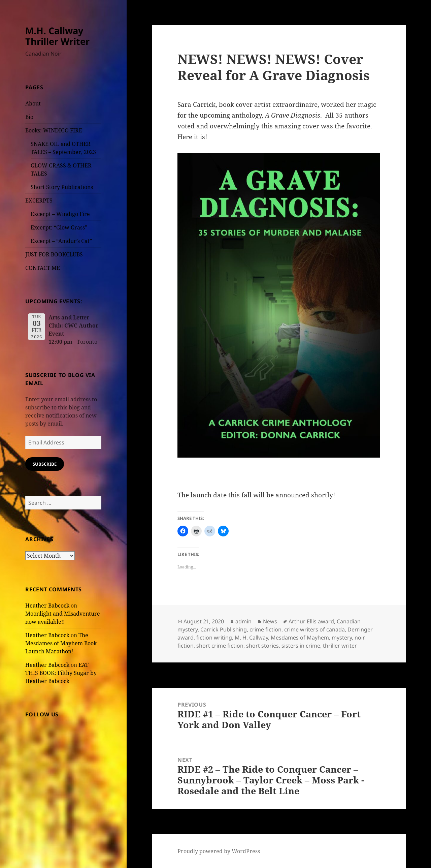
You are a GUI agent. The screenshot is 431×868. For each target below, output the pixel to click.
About (33, 103)
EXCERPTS (39, 200)
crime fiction (266, 629)
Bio (29, 117)
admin (243, 621)
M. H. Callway (251, 638)
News (270, 621)
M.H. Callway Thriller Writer (57, 36)
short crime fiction (220, 646)
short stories (262, 646)
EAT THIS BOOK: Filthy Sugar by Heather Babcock (61, 673)
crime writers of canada (314, 629)
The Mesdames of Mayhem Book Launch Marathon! (61, 643)
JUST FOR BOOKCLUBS (54, 254)
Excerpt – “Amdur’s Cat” (61, 241)
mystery (342, 638)
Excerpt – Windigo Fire (60, 214)
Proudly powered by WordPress (219, 851)
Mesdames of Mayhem (300, 638)
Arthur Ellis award (311, 621)
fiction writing (214, 638)
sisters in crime (301, 646)
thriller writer (340, 646)
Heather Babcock (47, 606)
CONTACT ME (43, 268)
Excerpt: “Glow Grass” (59, 227)
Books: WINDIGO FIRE (54, 130)
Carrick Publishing (224, 629)
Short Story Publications (62, 187)
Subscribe (45, 464)
